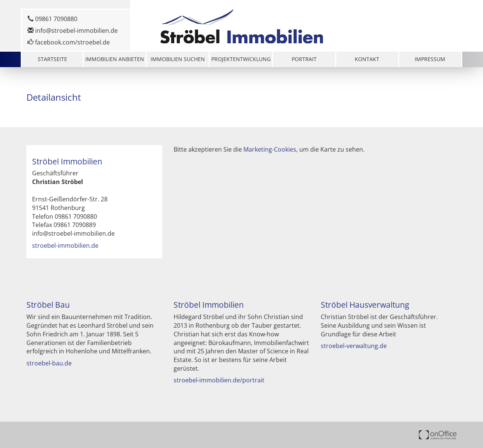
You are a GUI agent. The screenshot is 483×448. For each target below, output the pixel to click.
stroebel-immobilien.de (65, 245)
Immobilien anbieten (115, 59)
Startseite (52, 59)
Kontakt (367, 59)
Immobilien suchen (178, 59)
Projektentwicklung (241, 59)
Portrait (304, 59)
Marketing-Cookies (270, 149)
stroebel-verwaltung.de (354, 346)
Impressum (430, 59)
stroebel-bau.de (49, 363)
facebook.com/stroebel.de (69, 42)
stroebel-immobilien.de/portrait (219, 380)
